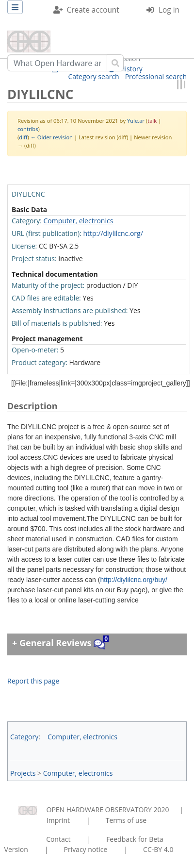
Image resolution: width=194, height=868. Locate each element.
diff (23, 137)
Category (24, 737)
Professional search (156, 76)
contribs (28, 129)
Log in (169, 10)
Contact (58, 839)
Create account (93, 10)
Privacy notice (85, 849)
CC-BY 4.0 (158, 849)
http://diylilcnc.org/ (113, 233)
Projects (23, 773)
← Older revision (52, 137)
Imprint (58, 820)
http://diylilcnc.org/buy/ (134, 580)
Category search (94, 76)
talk (152, 121)
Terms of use (126, 820)
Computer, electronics (79, 221)
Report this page (33, 681)
